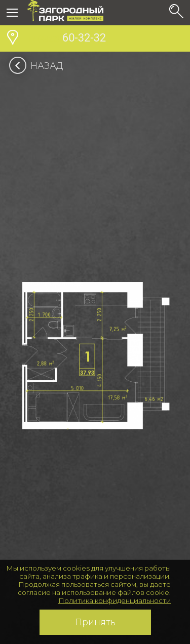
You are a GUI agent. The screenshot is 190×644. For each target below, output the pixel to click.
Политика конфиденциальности (115, 600)
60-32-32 (67, 39)
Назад (39, 66)
